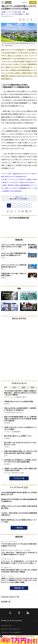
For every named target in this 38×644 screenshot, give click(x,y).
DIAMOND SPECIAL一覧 (10, 597)
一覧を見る (19, 528)
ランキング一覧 (19, 478)
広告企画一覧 (6, 602)
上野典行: (13, 12)
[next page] (29, 205)
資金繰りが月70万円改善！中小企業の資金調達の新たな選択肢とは (19, 500)
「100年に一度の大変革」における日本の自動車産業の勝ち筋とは (19, 514)
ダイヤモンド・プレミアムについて (10, 629)
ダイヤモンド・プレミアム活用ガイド (11, 632)
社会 (2, 14)
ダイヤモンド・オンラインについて (11, 621)
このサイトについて (7, 626)
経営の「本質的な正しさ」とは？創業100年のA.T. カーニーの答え (19, 521)
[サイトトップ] (8, 3)
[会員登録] (33, 3)
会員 (32, 387)
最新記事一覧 (19, 588)
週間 (23, 387)
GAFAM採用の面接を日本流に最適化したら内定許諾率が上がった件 (19, 494)
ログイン (25, 3)
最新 (6, 387)
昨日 (15, 387)
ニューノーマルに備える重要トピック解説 (17, 14)
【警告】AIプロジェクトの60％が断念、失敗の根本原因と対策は (19, 507)
